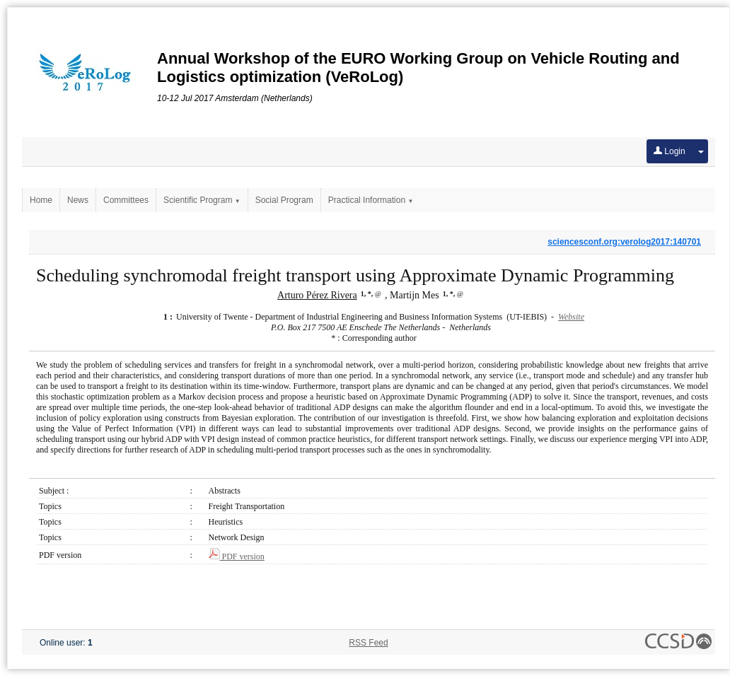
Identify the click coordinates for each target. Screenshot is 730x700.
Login (670, 151)
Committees (126, 200)
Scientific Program (202, 200)
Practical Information (371, 200)
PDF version (237, 556)
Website (571, 317)
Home (41, 200)
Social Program (284, 200)
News (78, 200)
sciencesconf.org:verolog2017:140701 (624, 242)
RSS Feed (368, 643)
